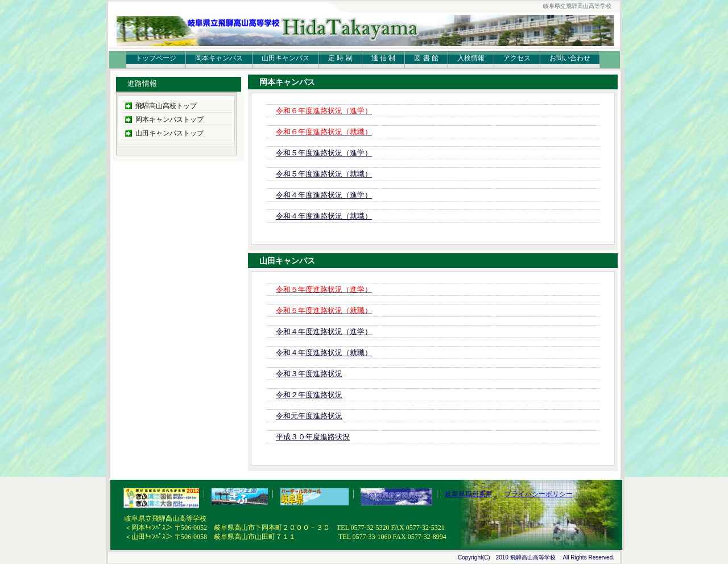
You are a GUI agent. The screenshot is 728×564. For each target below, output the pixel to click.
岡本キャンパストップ (169, 120)
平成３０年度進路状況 (313, 437)
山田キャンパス (286, 58)
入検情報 (471, 58)
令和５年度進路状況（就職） (324, 174)
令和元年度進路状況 (309, 416)
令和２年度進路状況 (309, 395)
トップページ (156, 58)
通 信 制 (384, 58)
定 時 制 (340, 58)
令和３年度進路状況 (309, 374)
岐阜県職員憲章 (469, 494)
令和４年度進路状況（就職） (324, 216)
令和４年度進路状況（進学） (324, 195)
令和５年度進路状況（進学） (324, 153)
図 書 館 (426, 58)
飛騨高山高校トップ (166, 106)
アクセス (517, 58)
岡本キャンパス (219, 58)
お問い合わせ (570, 58)
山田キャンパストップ (169, 133)
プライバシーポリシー (539, 494)
